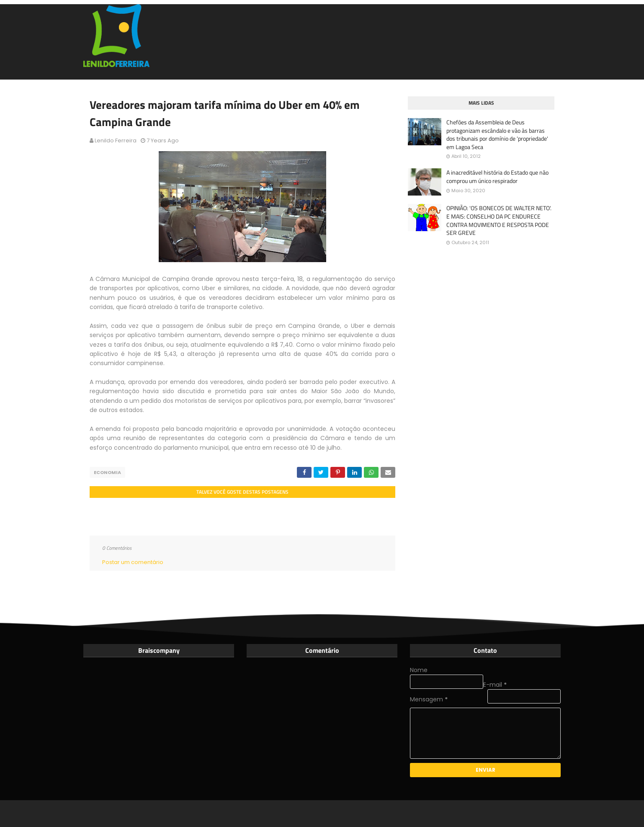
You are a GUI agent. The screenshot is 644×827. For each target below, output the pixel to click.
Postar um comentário (133, 562)
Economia (107, 472)
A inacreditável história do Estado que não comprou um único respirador (497, 176)
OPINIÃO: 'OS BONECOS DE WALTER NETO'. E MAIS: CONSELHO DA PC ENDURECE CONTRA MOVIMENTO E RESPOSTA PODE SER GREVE (499, 220)
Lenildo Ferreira (116, 140)
